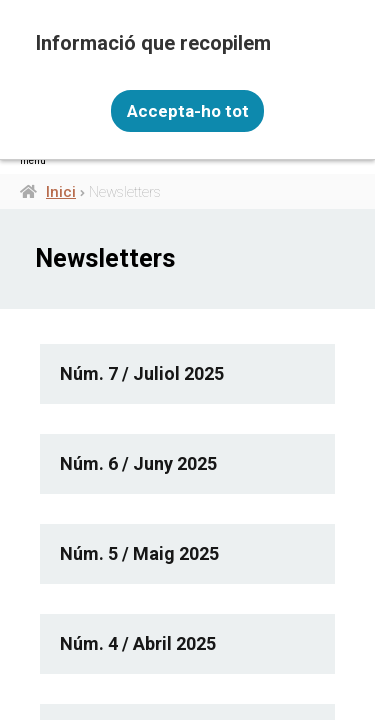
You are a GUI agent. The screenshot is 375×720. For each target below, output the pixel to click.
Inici (61, 192)
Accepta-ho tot (188, 111)
